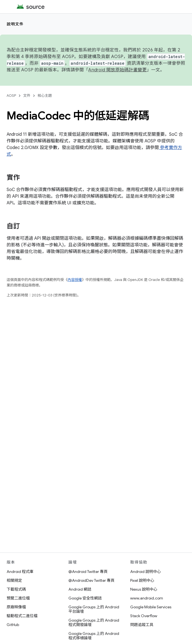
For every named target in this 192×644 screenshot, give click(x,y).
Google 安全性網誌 (85, 598)
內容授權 (75, 280)
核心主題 (45, 96)
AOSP (11, 96)
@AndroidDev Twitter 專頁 (91, 580)
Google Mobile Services (151, 607)
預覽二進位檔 (18, 598)
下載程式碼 (16, 589)
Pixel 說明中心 (142, 580)
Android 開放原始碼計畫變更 (117, 70)
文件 (27, 96)
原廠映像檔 (16, 607)
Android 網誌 (80, 589)
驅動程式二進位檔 (22, 616)
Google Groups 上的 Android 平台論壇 (94, 609)
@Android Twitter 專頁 (88, 572)
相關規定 (14, 580)
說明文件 (15, 24)
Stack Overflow (144, 616)
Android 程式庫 (20, 572)
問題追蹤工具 (142, 625)
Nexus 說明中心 (144, 589)
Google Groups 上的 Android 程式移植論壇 (94, 636)
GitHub (13, 625)
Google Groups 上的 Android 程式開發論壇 (94, 622)
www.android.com (147, 598)
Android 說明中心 (146, 572)
